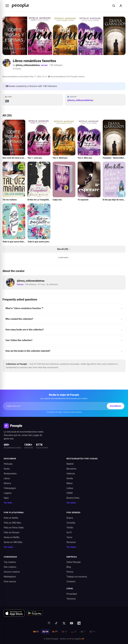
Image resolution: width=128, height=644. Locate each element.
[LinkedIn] (79, 623)
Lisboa (70, 488)
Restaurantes (10, 474)
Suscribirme (115, 406)
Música (7, 483)
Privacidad (72, 594)
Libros (7, 478)
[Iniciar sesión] (121, 6)
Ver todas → (73, 503)
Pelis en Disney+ (12, 532)
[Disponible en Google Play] (35, 613)
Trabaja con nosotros (77, 577)
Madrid (70, 464)
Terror (69, 537)
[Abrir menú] (7, 6)
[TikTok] (57, 623)
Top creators (10, 562)
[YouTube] (71, 623)
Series (7, 469)
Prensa (70, 572)
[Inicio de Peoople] (20, 6)
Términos (71, 599)
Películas (8, 464)
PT (55, 632)
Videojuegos (10, 488)
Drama (70, 518)
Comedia (71, 523)
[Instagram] (49, 623)
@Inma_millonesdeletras (28, 65)
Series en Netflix (12, 537)
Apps (6, 498)
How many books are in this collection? (64, 330)
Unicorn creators (12, 572)
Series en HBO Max (13, 542)
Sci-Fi (69, 532)
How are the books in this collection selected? (64, 351)
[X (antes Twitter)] (64, 623)
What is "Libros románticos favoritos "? (64, 308)
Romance (71, 542)
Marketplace (10, 577)
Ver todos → (73, 547)
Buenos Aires (73, 498)
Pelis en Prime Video (14, 528)
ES (36, 632)
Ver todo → (9, 503)
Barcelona (71, 469)
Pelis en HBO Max (12, 523)
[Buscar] (114, 6)
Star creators (10, 567)
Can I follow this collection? (64, 340)
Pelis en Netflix (11, 518)
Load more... (64, 257)
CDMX (70, 493)
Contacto (71, 581)
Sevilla (70, 478)
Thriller (70, 528)
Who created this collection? (64, 319)
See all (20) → (64, 249)
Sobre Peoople (74, 562)
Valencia (71, 474)
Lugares (8, 493)
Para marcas (10, 581)
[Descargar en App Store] (14, 613)
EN (45, 632)
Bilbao (70, 483)
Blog (69, 567)
